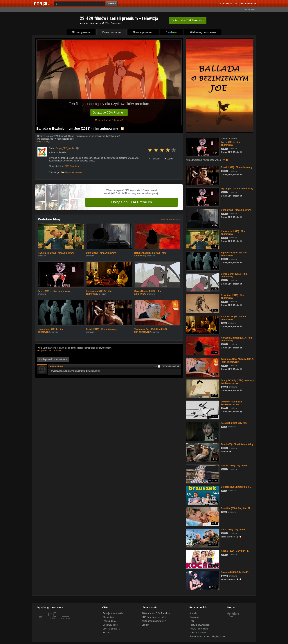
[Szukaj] (80, 4)
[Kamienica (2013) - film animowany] (202, 239)
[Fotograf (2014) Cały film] (202, 431)
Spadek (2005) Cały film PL (235, 572)
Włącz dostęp (44, 142)
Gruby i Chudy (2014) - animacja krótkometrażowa (238, 382)
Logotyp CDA (109, 621)
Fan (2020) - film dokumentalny (237, 444)
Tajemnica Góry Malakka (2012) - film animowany (237, 360)
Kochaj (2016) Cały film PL (235, 551)
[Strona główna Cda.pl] (42, 3)
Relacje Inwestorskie (113, 613)
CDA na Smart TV (111, 629)
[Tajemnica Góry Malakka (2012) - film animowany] (202, 367)
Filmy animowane (73, 172)
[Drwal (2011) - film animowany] (202, 175)
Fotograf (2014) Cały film (234, 423)
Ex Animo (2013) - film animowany (232, 297)
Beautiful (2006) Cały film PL (236, 508)
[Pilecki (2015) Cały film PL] (202, 474)
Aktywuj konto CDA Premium (156, 613)
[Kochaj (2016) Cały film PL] (202, 559)
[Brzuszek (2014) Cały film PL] (202, 495)
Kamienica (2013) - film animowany (56, 253)
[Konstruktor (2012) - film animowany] (202, 324)
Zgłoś (169, 159)
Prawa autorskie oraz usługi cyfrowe (207, 636)
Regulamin (195, 617)
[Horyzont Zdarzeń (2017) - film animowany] (202, 346)
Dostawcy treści (110, 625)
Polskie (62, 152)
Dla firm (145, 625)
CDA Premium (72, 166)
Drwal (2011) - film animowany (102, 329)
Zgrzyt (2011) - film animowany (54, 291)
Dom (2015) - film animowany (101, 253)
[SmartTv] (55, 620)
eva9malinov (56, 366)
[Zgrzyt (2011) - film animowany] (202, 146)
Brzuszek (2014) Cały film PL (236, 487)
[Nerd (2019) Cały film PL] (202, 538)
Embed (154, 159)
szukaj (112, 4)
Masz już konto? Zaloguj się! (109, 120)
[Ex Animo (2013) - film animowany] (202, 303)
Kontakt (193, 613)
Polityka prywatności (200, 625)
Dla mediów (108, 617)
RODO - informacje (199, 629)
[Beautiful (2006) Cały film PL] (202, 516)
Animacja (53, 152)
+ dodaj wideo (250, 10)
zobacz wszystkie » (171, 219)
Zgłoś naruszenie (198, 633)
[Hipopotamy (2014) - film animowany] (202, 261)
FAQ (192, 621)
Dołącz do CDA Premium (109, 113)
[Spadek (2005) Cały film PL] (202, 580)
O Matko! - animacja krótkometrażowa (231, 403)
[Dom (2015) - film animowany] (202, 218)
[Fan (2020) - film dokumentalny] (202, 452)
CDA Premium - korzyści (154, 617)
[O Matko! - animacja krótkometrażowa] (202, 410)
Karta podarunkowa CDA (154, 621)
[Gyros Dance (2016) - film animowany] (202, 282)
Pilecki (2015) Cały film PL (235, 466)
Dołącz (188, 20)
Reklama (107, 633)
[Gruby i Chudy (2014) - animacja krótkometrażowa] (202, 388)
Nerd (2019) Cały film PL (234, 530)
